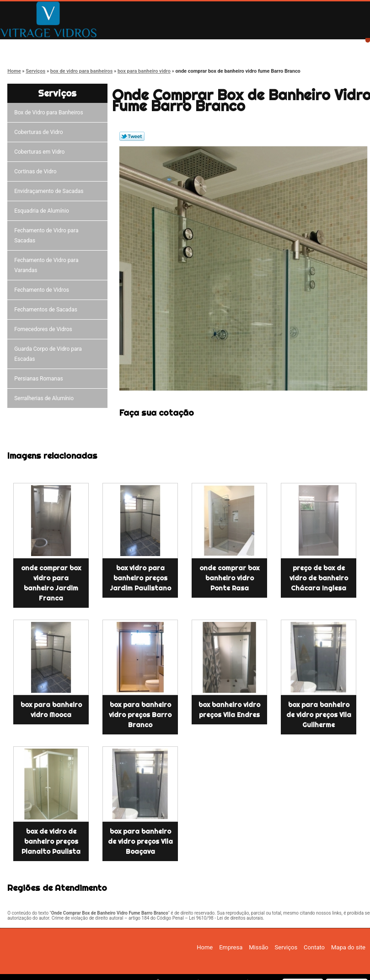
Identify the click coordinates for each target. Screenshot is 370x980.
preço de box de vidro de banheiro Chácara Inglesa (319, 578)
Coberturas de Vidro (40, 132)
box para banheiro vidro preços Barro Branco (140, 715)
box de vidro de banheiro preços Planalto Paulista (51, 841)
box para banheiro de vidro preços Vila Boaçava (140, 841)
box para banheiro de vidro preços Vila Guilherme (319, 715)
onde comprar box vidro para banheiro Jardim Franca (51, 583)
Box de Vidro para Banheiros (50, 112)
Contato (292, 47)
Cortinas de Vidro (37, 171)
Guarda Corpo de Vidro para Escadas (48, 354)
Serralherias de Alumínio (45, 398)
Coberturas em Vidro (41, 152)
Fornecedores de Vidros (45, 329)
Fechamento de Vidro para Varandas (46, 265)
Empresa (97, 47)
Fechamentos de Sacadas (47, 310)
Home (32, 47)
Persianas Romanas (40, 379)
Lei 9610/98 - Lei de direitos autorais (226, 918)
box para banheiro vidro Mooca (51, 710)
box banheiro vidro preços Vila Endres (229, 710)
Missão (162, 47)
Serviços (227, 47)
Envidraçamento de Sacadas (50, 191)
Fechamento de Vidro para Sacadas (46, 236)
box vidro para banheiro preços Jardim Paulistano (140, 578)
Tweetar (132, 136)
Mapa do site (348, 947)
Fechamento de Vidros (43, 290)
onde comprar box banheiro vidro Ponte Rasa (229, 578)
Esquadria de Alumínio (43, 211)
